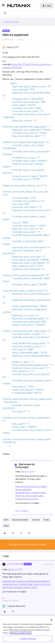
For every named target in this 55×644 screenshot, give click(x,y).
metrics (36, 520)
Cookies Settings (27, 639)
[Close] (51, 620)
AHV (6, 520)
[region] (27, 630)
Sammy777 (13, 47)
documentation (20, 520)
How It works (11, 22)
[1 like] (14, 606)
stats (6, 526)
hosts (46, 520)
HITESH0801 (13, 564)
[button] (3, 6)
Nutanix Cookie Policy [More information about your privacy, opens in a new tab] (21, 633)
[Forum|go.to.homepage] (19, 6)
